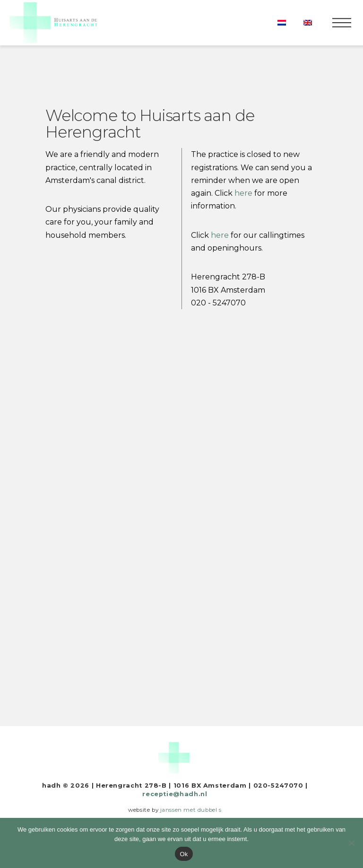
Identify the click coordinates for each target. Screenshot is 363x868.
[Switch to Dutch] (281, 23)
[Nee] (351, 843)
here (220, 235)
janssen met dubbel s (191, 810)
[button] (342, 23)
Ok (184, 854)
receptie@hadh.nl (175, 794)
